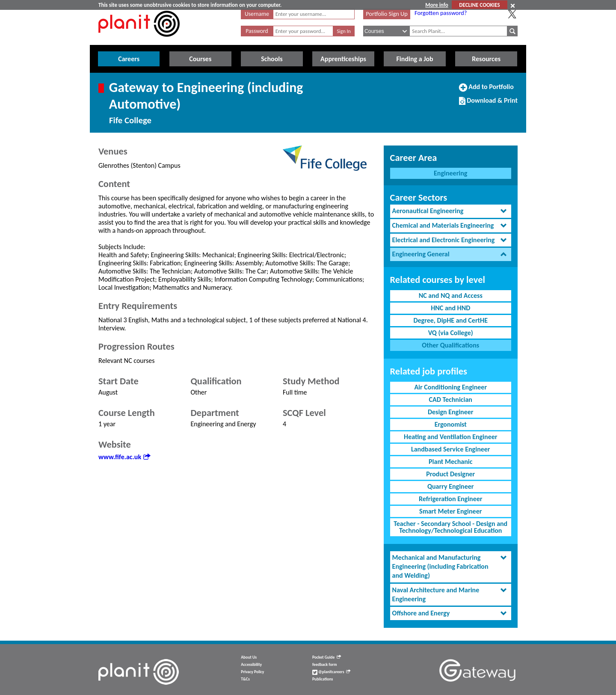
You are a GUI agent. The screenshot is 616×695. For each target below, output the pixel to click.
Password (257, 31)
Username (257, 14)
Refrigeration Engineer (450, 499)
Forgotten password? (441, 13)
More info (437, 5)
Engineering (450, 173)
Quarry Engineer (450, 486)
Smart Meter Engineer (450, 511)
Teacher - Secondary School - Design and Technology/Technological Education (450, 527)
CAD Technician (451, 399)
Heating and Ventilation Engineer (450, 437)
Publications (323, 679)
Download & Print (488, 104)
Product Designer (450, 474)
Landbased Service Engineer (451, 449)
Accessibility (251, 665)
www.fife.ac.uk (124, 457)
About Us (249, 657)
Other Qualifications (450, 345)
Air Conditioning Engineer (450, 387)
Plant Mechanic (450, 462)
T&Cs (245, 679)
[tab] (451, 211)
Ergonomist (451, 424)
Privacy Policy (252, 672)
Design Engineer (451, 412)
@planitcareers (332, 672)
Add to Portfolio (486, 90)
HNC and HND (450, 308)
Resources (486, 59)
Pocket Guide (327, 657)
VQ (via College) (451, 333)
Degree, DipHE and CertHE (450, 320)
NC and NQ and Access (451, 296)
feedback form (325, 665)
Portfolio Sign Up (387, 14)
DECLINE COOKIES (479, 5)
